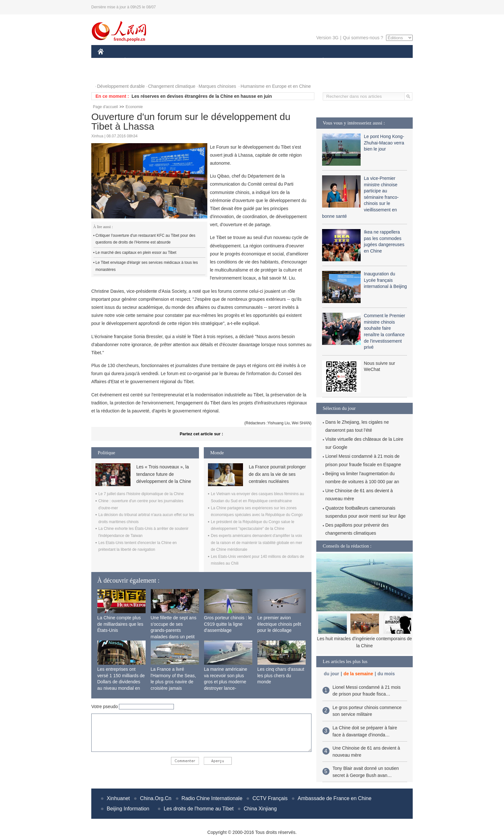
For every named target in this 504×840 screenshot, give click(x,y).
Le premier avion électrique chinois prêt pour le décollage (279, 624)
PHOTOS (111, 74)
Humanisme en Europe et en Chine (276, 86)
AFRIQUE (193, 61)
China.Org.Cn (156, 798)
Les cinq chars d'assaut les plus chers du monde (281, 675)
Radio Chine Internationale (212, 798)
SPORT (345, 61)
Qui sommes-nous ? (363, 38)
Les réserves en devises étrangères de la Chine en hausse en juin (202, 96)
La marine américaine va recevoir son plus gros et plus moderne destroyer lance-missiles (226, 682)
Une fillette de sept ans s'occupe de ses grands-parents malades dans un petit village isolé (174, 630)
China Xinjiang (260, 809)
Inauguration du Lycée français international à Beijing (385, 280)
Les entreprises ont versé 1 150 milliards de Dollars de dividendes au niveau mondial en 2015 (121, 682)
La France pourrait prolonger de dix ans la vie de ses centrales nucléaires (277, 474)
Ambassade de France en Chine (334, 798)
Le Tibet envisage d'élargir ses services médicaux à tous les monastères (147, 266)
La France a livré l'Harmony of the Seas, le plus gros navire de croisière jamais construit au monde (173, 682)
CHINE (109, 61)
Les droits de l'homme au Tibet (198, 809)
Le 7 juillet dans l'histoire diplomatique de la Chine (141, 494)
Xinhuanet (118, 798)
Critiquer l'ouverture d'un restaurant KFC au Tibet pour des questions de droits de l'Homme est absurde (145, 239)
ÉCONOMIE (137, 61)
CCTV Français (270, 798)
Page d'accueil (105, 107)
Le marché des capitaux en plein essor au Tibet (136, 253)
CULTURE (250, 61)
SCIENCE (221, 61)
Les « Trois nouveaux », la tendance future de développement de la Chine (164, 474)
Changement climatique (172, 86)
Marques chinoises (217, 86)
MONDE (166, 61)
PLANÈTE (320, 61)
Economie (134, 107)
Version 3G (327, 38)
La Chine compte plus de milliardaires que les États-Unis (120, 624)
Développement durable (121, 86)
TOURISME (373, 61)
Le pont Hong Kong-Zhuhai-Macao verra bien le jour (384, 143)
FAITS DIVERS (285, 61)
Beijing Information (128, 809)
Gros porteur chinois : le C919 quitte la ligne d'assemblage (228, 624)
